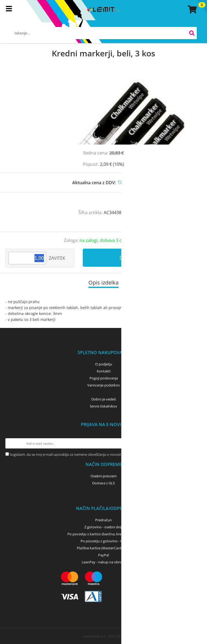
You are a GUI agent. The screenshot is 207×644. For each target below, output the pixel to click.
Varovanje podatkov (104, 385)
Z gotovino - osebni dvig (103, 527)
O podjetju (104, 364)
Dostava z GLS (103, 483)
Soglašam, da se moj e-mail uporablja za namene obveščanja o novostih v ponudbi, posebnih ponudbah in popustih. (103, 454)
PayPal (103, 555)
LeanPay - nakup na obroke (104, 562)
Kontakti (104, 371)
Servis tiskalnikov (103, 406)
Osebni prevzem (104, 476)
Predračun (103, 520)
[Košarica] (191, 9)
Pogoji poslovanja (104, 378)
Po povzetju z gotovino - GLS (103, 541)
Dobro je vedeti (104, 399)
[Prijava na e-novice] (196, 443)
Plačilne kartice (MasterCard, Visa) (104, 548)
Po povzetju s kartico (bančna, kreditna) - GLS (103, 534)
